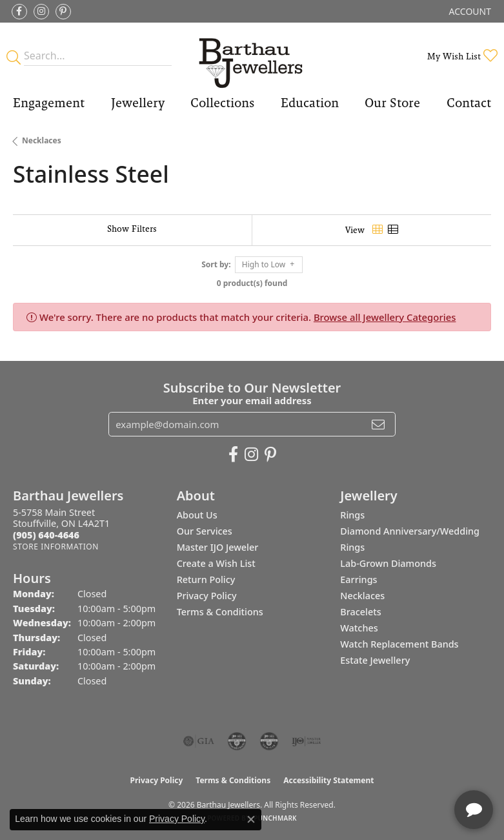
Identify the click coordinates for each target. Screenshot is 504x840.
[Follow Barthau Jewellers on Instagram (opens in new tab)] (41, 12)
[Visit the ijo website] (306, 741)
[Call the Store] (46, 535)
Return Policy (206, 579)
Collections (222, 103)
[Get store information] (56, 547)
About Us (197, 515)
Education (310, 103)
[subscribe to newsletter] (378, 424)
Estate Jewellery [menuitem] (375, 660)
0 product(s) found (252, 283)
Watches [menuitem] (359, 628)
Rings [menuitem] (352, 515)
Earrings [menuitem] (358, 579)
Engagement (49, 103)
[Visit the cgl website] (269, 741)
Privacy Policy (207, 596)
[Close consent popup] (251, 819)
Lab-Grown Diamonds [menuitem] (388, 563)
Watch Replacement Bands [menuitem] (399, 644)
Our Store (392, 103)
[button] (469, 11)
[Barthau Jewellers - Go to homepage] (252, 56)
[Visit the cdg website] (237, 741)
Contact (469, 103)
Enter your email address (252, 400)
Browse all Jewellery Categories (385, 317)
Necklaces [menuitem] (362, 596)
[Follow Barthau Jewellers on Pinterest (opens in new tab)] (63, 12)
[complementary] (410, 769)
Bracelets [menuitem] (360, 612)
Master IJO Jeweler (218, 547)
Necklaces (42, 140)
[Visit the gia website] (199, 741)
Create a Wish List (216, 563)
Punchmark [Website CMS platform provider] (275, 818)
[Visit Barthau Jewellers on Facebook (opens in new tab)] (19, 12)
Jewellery (138, 103)
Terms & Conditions (220, 612)
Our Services (205, 531)
